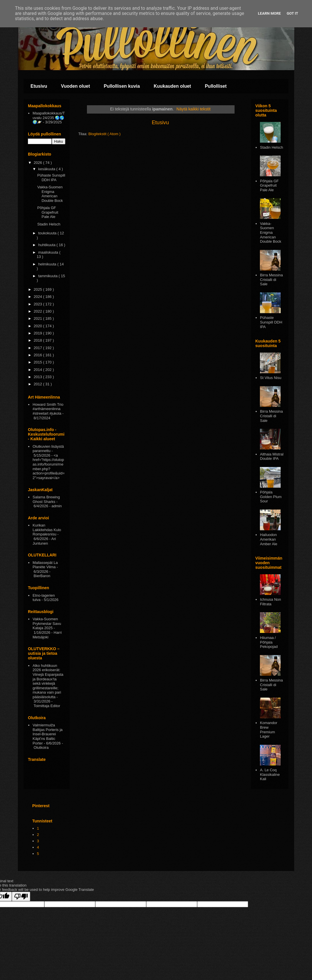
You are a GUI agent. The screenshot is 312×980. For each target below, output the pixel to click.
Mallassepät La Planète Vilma (45, 565)
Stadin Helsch (49, 224)
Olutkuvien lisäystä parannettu (48, 449)
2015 (38, 362)
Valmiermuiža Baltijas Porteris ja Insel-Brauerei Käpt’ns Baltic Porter (47, 734)
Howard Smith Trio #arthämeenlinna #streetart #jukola (48, 409)
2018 (38, 340)
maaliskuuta (49, 252)
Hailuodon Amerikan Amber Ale (269, 539)
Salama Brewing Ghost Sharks (46, 499)
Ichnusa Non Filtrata (270, 602)
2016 (38, 355)
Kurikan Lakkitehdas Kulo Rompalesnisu (47, 530)
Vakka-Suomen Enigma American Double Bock (50, 194)
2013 (38, 377)
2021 (38, 318)
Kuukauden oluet (172, 86)
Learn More (269, 13)
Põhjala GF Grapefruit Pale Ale (48, 212)
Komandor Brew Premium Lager (269, 730)
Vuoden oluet (76, 86)
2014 (38, 370)
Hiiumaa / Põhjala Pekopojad (269, 642)
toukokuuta (48, 233)
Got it (292, 13)
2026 (38, 163)
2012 (38, 384)
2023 (38, 304)
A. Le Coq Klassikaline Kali (270, 774)
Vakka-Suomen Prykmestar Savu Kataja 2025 (47, 623)
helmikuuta (48, 264)
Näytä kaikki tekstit (193, 109)
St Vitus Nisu (271, 378)
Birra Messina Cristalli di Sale (271, 280)
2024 (38, 297)
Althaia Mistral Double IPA (272, 456)
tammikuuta (48, 276)
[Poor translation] (21, 896)
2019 (38, 333)
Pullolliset (216, 86)
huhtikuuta (47, 245)
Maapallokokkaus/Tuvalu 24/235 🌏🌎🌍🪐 (49, 118)
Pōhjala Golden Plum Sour (271, 497)
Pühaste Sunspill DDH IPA (51, 178)
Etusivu (39, 86)
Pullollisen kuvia (122, 86)
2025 (38, 289)
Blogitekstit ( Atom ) (104, 134)
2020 (38, 326)
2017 (38, 348)
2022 (38, 311)
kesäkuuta (47, 169)
